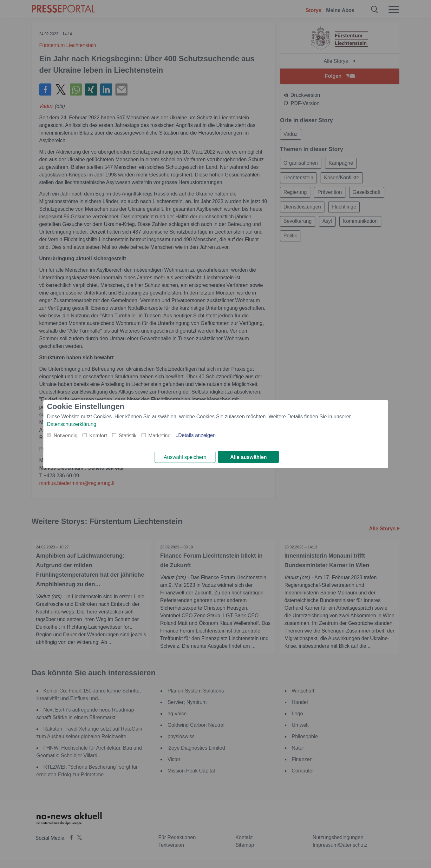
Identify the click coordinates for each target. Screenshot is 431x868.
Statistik (128, 435)
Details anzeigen (197, 435)
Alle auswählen (249, 457)
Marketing (160, 435)
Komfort (98, 435)
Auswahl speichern (185, 457)
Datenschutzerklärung (72, 424)
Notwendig (66, 435)
